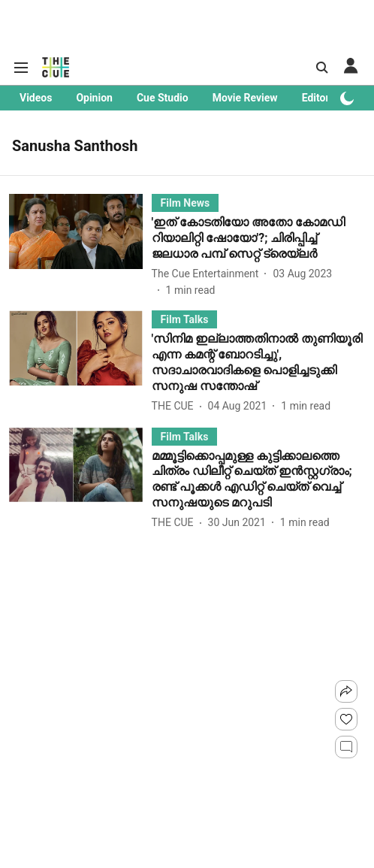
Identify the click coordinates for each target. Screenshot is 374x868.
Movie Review (245, 98)
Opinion (94, 98)
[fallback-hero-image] (80, 246)
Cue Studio (163, 98)
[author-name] (208, 274)
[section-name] (185, 203)
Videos (36, 98)
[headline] (258, 238)
